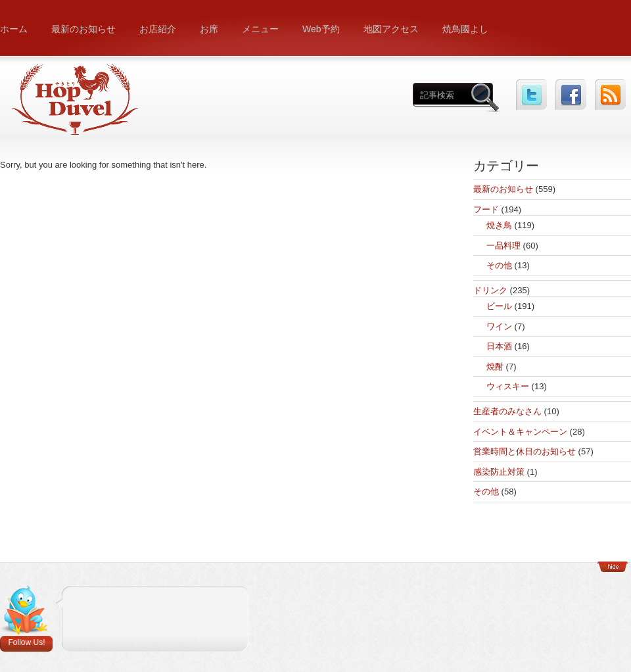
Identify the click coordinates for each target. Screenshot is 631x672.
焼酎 (495, 367)
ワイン (499, 326)
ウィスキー (508, 386)
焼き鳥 (499, 225)
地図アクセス (391, 29)
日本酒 (499, 346)
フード (486, 209)
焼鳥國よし (465, 29)
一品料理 (503, 246)
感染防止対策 (499, 472)
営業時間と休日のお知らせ (525, 451)
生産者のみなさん (507, 411)
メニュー (260, 29)
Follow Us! (26, 642)
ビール (499, 306)
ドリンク (490, 290)
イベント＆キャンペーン (520, 432)
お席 (209, 29)
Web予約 (321, 29)
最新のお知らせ (83, 29)
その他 (499, 265)
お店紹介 (158, 29)
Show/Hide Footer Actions (613, 567)
